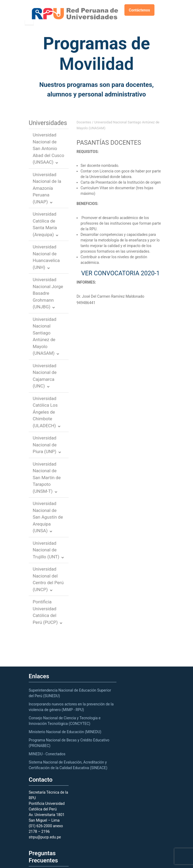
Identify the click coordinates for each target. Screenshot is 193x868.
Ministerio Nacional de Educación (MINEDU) (65, 732)
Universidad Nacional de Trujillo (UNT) (46, 550)
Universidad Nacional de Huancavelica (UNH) (46, 257)
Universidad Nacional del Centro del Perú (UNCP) (48, 579)
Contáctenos (140, 10)
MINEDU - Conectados (47, 754)
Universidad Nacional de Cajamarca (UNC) (45, 376)
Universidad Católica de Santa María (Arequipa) (45, 224)
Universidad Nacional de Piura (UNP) (45, 445)
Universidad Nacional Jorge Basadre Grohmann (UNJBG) (48, 293)
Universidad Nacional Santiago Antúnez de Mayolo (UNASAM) (45, 336)
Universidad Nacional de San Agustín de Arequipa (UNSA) (48, 517)
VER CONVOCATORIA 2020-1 (120, 273)
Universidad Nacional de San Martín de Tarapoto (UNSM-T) (47, 478)
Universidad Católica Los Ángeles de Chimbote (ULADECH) (45, 412)
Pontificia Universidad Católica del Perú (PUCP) (45, 612)
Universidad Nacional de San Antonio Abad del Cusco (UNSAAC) (48, 148)
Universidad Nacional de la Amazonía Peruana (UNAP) (47, 188)
